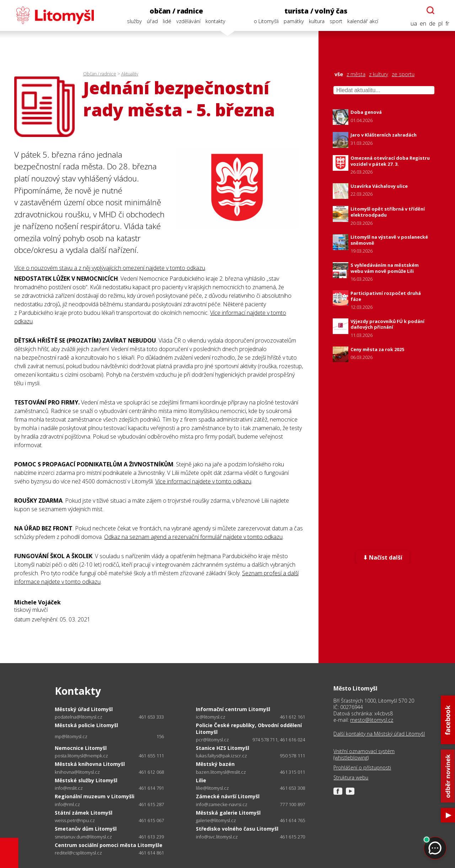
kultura (317, 21)
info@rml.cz (67, 805)
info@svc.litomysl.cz (217, 837)
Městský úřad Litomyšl (84, 709)
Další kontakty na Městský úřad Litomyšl (379, 734)
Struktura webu (351, 778)
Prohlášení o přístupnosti (362, 768)
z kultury (379, 74)
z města (356, 74)
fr (447, 24)
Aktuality (130, 74)
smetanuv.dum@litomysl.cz (83, 837)
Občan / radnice (100, 74)
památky (294, 21)
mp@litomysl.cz (71, 737)
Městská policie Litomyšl (86, 725)
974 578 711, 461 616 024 (279, 740)
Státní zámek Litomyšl (84, 813)
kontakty (215, 21)
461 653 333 (151, 717)
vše (339, 74)
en (423, 24)
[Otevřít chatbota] (430, 10)
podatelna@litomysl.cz (79, 717)
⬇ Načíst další (383, 557)
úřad (152, 21)
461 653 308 (292, 788)
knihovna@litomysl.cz (77, 772)
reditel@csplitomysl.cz (78, 853)
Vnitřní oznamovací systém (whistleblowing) (364, 755)
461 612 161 (292, 717)
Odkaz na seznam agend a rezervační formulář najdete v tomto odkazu (193, 537)
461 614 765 (292, 820)
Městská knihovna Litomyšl (90, 764)
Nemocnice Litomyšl (81, 748)
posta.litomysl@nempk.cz (81, 756)
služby (134, 21)
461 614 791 (151, 788)
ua (414, 24)
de (432, 24)
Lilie (201, 780)
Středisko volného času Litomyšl (237, 829)
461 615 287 (151, 804)
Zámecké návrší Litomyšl (228, 796)
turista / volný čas (316, 11)
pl (440, 24)
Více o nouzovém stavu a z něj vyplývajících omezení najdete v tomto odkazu (110, 268)
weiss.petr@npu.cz (75, 821)
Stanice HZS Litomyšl (223, 748)
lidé (167, 21)
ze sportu (403, 74)
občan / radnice (176, 11)
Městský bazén (215, 764)
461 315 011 (292, 772)
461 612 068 (151, 772)
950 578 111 (292, 756)
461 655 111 (151, 756)
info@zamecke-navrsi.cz (222, 805)
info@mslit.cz (69, 788)
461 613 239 (151, 837)
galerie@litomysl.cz (216, 821)
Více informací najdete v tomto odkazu (203, 481)
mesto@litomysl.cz (372, 720)
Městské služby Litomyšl (86, 780)
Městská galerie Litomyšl (228, 813)
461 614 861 (151, 853)
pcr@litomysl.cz (212, 740)
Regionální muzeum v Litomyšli (95, 796)
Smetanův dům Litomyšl (86, 829)
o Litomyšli (266, 21)
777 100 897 (292, 804)
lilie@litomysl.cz (212, 788)
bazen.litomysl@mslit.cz (221, 772)
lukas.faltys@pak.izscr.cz (221, 756)
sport (336, 21)
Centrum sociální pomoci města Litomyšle (109, 845)
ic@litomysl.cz (211, 717)
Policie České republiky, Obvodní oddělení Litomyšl (249, 728)
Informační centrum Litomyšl (233, 709)
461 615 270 (292, 837)
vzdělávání (188, 21)
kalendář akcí (363, 21)
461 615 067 (151, 820)
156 (160, 736)
